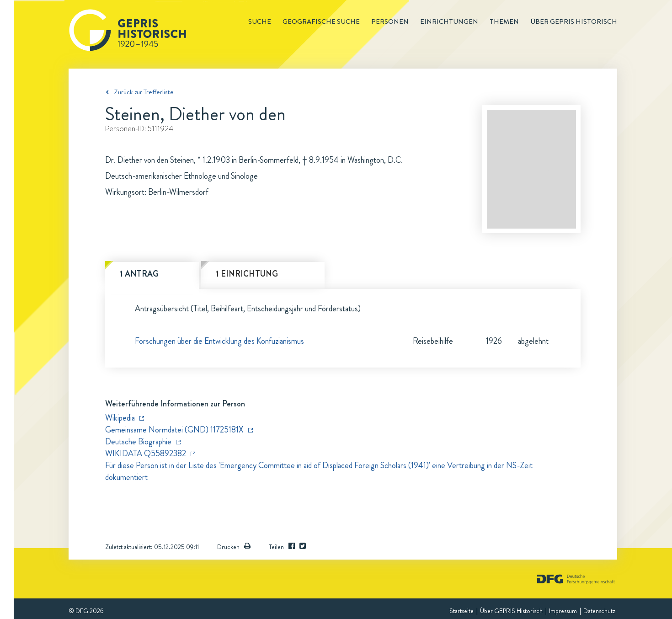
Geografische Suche (321, 21)
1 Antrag (139, 274)
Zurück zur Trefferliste (144, 92)
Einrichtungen (449, 21)
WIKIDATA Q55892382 (146, 454)
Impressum (563, 611)
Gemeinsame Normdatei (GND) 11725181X (174, 430)
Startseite (461, 611)
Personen (390, 21)
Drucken (234, 547)
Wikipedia (120, 418)
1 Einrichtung (247, 274)
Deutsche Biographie (138, 442)
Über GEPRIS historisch (574, 21)
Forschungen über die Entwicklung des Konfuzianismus (219, 341)
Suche (260, 21)
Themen (504, 21)
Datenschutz (599, 611)
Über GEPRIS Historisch (511, 611)
